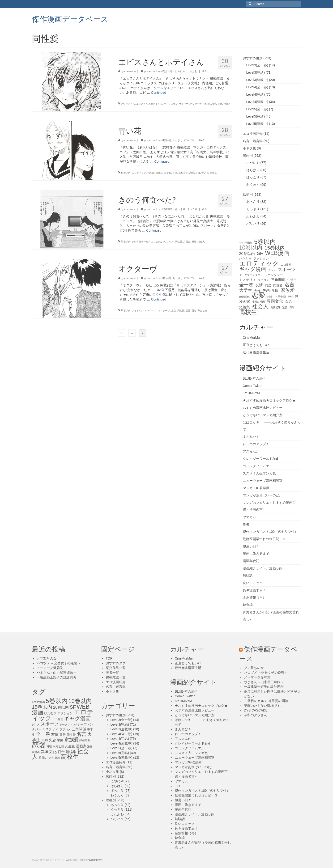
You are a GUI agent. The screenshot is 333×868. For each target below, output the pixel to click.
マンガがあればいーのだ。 (263, 495)
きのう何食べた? (141, 242)
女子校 (168, 173)
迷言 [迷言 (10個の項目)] (285, 307)
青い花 (205, 173)
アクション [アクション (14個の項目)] (261, 259)
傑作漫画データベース (70, 18)
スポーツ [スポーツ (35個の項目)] (287, 270)
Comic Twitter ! (254, 386)
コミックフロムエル (258, 466)
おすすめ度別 (253, 58)
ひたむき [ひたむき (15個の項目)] (245, 259)
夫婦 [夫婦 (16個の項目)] (257, 291)
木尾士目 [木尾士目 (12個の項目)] (280, 297)
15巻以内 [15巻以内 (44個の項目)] (275, 248)
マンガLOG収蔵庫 (256, 488)
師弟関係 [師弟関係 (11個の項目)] (244, 297)
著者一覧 (112, 673)
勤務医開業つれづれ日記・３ (264, 539)
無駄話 (248, 576)
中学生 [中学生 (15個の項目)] (292, 280)
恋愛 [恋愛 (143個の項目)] (258, 295)
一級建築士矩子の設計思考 (56, 677)
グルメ (170, 242)
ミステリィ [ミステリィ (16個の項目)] (248, 280)
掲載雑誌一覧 (116, 677)
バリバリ (253, 224)
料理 (194, 242)
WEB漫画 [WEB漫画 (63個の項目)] (277, 253)
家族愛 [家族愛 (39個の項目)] (288, 290)
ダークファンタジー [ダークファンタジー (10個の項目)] (251, 275)
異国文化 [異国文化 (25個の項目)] (275, 301)
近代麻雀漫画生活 (256, 352)
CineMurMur (252, 338)
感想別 (248, 156)
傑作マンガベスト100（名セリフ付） (270, 532)
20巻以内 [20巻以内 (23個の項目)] (247, 254)
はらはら (253, 170)
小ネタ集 (249, 148)
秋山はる (202, 311)
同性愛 (206, 104)
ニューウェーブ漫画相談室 (263, 481)
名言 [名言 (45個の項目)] (290, 285)
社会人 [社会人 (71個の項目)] (260, 306)
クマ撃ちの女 (47, 658)
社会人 (227, 104)
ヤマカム (249, 517)
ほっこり (192, 209)
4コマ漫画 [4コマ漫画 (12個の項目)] (246, 243)
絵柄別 (248, 195)
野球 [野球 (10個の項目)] (292, 307)
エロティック (139, 173)
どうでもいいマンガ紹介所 (263, 415)
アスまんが (251, 451)
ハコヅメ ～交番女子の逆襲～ (59, 663)
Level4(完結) (164, 140)
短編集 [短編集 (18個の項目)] (245, 307)
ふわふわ (192, 71)
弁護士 (187, 242)
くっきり (178, 140)
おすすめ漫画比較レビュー (263, 408)
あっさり (180, 209)
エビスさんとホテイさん (149, 104)
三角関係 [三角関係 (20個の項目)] (278, 280)
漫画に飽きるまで (256, 554)
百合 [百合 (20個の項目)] (289, 301)
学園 (175, 173)
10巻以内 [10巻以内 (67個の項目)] (251, 248)
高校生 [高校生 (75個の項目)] (248, 312)
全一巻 (198, 104)
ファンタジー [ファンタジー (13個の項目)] (274, 275)
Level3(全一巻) (257, 65)
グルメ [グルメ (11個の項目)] (272, 270)
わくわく (253, 185)
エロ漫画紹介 (253, 134)
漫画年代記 (251, 561)
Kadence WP (96, 860)
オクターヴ (164, 311)
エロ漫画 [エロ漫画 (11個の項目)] (286, 265)
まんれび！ (251, 437)
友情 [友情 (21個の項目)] (259, 285)
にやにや (180, 71)
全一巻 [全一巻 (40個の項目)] (246, 285)
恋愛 (214, 104)
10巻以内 (126, 173)
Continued (159, 93)
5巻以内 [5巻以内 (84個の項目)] (265, 242)
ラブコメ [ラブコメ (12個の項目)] (263, 280)
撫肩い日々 (251, 546)
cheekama (130, 71)
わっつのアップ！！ (258, 444)
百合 (220, 104)
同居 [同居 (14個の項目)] (268, 285)
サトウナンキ (186, 104)
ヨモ (246, 524)
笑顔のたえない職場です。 (264, 706)
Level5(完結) (256, 116)
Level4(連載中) (257, 102)
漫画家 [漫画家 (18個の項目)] (245, 301)
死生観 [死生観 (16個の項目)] (293, 296)
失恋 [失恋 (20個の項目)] (266, 290)
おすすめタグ (116, 663)
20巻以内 (126, 242)
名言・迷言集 (253, 141)
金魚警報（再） (254, 597)
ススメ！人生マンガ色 (259, 473)
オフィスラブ (171, 104)
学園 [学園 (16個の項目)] (275, 291)
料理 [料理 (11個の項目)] (270, 297)
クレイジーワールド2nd (260, 459)
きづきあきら (128, 104)
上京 (174, 311)
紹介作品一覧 (116, 668)
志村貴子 (183, 173)
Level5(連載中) (165, 209)
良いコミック (253, 583)
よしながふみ (158, 242)
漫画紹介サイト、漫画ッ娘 (263, 568)
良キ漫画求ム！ (254, 590)
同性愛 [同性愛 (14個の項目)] (278, 285)
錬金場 (248, 605)
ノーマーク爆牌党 (50, 668)
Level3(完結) (256, 72)
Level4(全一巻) (257, 87)
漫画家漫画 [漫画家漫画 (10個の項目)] (258, 302)
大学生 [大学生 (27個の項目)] (246, 290)
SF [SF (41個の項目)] (260, 253)
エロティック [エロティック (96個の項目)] (259, 263)
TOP (109, 658)
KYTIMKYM (251, 393)
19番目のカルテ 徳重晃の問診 (266, 701)
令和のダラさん (256, 715)
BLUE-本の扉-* (254, 378)
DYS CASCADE (256, 710)
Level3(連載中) (257, 80)
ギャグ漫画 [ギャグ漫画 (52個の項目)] (253, 269)
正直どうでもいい (256, 345)
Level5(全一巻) (165, 71)
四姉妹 (159, 173)
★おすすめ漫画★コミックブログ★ (269, 400)
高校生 (213, 173)
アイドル (137, 311)
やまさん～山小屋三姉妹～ (56, 673)
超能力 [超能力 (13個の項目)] (275, 307)
